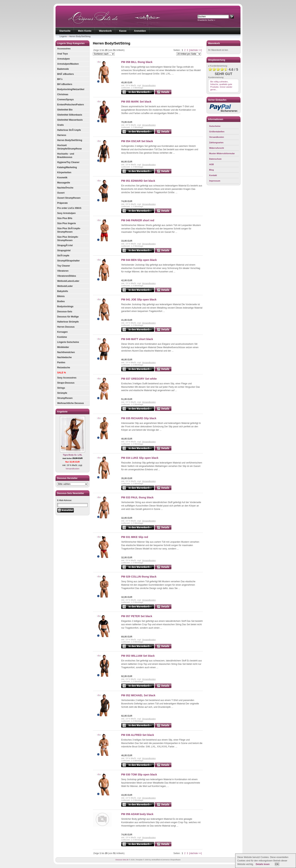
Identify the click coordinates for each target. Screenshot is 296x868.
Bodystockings (65, 306)
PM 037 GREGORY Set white (139, 379)
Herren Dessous (66, 327)
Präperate (62, 203)
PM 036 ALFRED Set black (138, 735)
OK (277, 864)
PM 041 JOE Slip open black (139, 300)
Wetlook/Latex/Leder (68, 281)
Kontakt (213, 175)
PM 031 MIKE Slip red (135, 537)
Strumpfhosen (65, 398)
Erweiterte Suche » (206, 20)
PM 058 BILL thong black (137, 62)
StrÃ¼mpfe (63, 256)
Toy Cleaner (64, 266)
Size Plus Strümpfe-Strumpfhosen (68, 239)
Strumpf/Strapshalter (68, 261)
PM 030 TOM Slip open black (139, 775)
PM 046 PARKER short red (138, 220)
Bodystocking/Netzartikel (71, 89)
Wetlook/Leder (65, 286)
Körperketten (64, 172)
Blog (211, 170)
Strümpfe (62, 393)
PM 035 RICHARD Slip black (139, 418)
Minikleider (63, 347)
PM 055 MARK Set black (136, 102)
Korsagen (62, 332)
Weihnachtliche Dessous (71, 403)
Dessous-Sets (65, 312)
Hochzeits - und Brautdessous (66, 156)
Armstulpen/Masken (68, 64)
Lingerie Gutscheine (68, 342)
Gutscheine (215, 126)
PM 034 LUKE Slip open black (140, 458)
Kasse (123, 31)
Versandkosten (73, 469)
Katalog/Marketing (67, 167)
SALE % (62, 373)
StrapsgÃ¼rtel (65, 245)
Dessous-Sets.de (122, 860)
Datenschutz (215, 159)
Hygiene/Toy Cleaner (68, 162)
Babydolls (63, 291)
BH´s (60, 79)
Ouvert (61, 193)
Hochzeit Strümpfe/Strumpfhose (69, 147)
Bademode (63, 69)
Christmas (63, 94)
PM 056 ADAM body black (137, 814)
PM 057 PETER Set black (137, 616)
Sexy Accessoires (67, 378)
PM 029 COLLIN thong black (139, 577)
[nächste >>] (196, 50)
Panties (61, 362)
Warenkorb (105, 31)
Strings (61, 388)
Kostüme (62, 337)
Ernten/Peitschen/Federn (71, 105)
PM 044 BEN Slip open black (139, 260)
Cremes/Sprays (65, 100)
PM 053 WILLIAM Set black (138, 656)
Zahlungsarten (216, 142)
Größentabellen (217, 132)
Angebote (62, 412)
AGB (211, 164)
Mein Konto (85, 31)
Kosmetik (62, 178)
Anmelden (140, 31)
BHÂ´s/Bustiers (66, 74)
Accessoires (64, 49)
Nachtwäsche (64, 357)
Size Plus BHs (65, 218)
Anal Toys (62, 54)
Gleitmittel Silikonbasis (70, 115)
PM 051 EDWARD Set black (138, 181)
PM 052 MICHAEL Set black (138, 695)
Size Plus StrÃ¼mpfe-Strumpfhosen (69, 230)
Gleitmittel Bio (65, 110)
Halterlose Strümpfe (68, 322)
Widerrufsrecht (217, 148)
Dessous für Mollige (68, 317)
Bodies (61, 301)
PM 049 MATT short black (137, 339)
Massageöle (64, 183)
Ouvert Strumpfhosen (69, 198)
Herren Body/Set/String (80, 36)
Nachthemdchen (66, 352)
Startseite (65, 31)
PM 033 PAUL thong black (137, 497)
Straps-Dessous (66, 383)
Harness (62, 135)
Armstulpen (64, 59)
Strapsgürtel (64, 251)
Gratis (61, 125)
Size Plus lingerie (67, 223)
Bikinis (61, 296)
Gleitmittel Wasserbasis (70, 120)
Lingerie (63, 36)
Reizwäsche (64, 368)
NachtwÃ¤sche (65, 188)
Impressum (215, 181)
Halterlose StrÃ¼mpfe (69, 130)
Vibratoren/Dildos (67, 276)
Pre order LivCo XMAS (69, 208)
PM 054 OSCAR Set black (137, 141)
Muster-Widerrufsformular (222, 153)
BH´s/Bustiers (65, 84)
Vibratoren (63, 271)
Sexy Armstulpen (66, 213)
